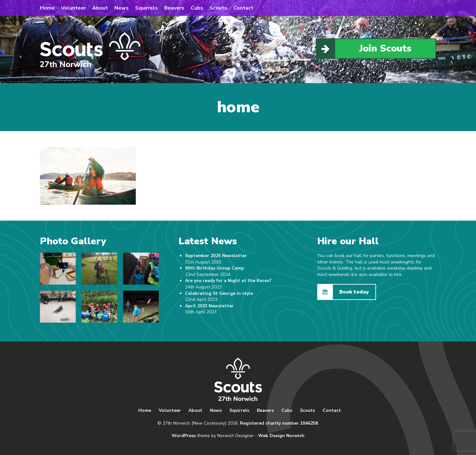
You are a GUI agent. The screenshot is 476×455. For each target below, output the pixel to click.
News (122, 8)
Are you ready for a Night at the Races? (228, 281)
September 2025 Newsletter (216, 256)
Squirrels (146, 8)
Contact (243, 8)
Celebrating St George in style (219, 293)
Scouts (218, 8)
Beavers (174, 8)
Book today (343, 292)
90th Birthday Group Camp (215, 268)
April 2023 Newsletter (209, 306)
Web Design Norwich (281, 436)
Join (364, 49)
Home (47, 8)
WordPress (184, 436)
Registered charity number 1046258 (279, 423)
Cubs (197, 8)
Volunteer (73, 8)
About (100, 8)
